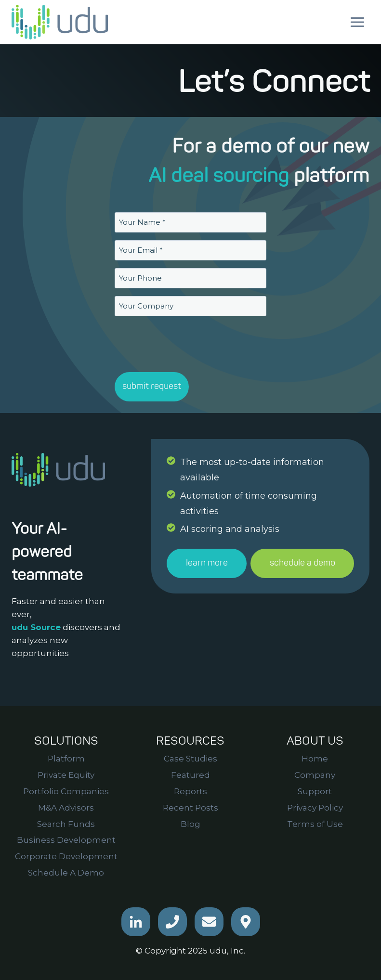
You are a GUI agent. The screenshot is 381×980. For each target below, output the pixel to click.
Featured (190, 775)
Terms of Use (315, 824)
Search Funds (66, 824)
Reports (190, 791)
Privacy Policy (315, 808)
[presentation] (188, 343)
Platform (66, 759)
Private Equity (66, 775)
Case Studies (190, 759)
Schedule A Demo (66, 873)
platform (332, 176)
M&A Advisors (66, 808)
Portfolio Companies (66, 791)
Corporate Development (66, 856)
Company (315, 775)
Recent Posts (190, 808)
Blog (190, 824)
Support (315, 791)
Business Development (66, 840)
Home (315, 759)
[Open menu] (357, 22)
